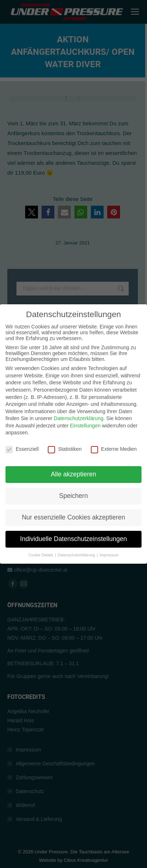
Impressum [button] (109, 546)
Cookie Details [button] (41, 546)
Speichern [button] (73, 487)
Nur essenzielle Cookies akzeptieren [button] (73, 509)
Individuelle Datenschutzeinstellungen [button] (73, 530)
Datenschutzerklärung (78, 410)
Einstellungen (85, 417)
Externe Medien (114, 440)
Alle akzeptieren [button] (73, 465)
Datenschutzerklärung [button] (77, 546)
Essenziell (22, 440)
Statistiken (65, 440)
